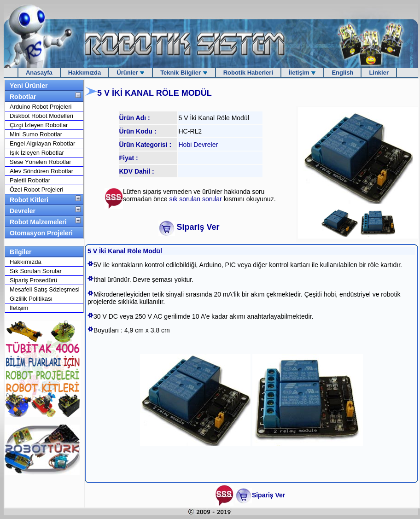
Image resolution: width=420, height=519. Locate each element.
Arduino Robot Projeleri (41, 107)
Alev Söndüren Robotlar (41, 171)
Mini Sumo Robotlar (36, 134)
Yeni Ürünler (29, 86)
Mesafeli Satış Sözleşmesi (45, 289)
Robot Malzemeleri (38, 222)
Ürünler (131, 73)
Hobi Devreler (198, 145)
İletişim (302, 73)
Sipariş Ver (198, 227)
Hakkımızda (85, 73)
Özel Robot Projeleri (36, 190)
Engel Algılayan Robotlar (42, 143)
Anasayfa (39, 73)
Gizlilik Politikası (31, 299)
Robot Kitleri (29, 200)
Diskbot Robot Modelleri (41, 116)
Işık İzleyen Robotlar (37, 153)
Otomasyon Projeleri (41, 233)
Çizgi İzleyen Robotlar (39, 125)
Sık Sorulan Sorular (36, 271)
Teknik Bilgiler (184, 73)
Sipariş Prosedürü (33, 280)
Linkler (379, 73)
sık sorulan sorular (196, 199)
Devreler (23, 211)
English (342, 73)
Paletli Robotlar (30, 180)
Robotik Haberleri (248, 73)
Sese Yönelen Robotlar (40, 162)
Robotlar (23, 97)
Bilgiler (20, 252)
